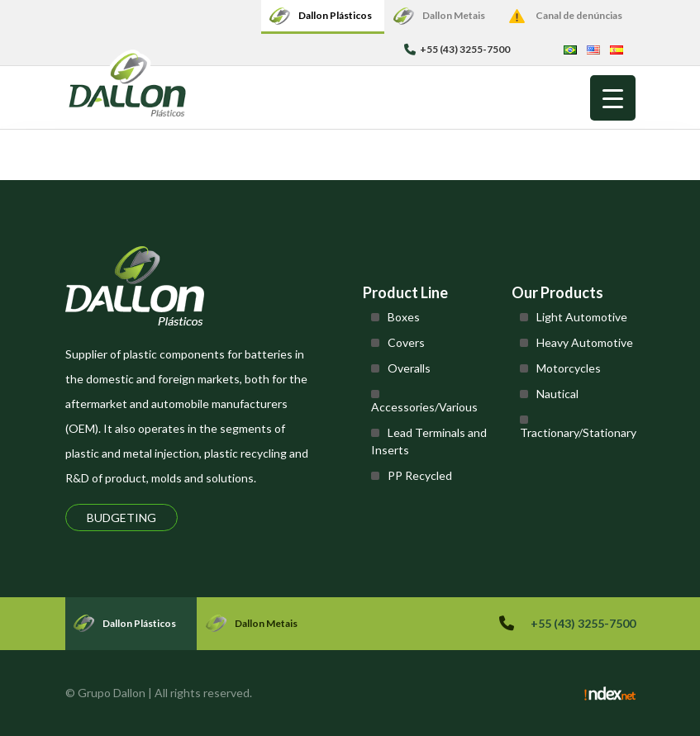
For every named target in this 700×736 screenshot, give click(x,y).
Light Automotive (582, 317)
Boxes (404, 317)
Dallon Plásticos (335, 15)
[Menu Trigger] (613, 98)
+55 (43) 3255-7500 (457, 49)
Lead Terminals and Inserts (429, 441)
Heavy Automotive (585, 342)
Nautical (557, 394)
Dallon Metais (454, 15)
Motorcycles (569, 368)
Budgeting (121, 518)
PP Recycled (420, 475)
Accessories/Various (424, 407)
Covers (406, 342)
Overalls (409, 368)
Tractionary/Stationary (578, 432)
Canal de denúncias (579, 15)
